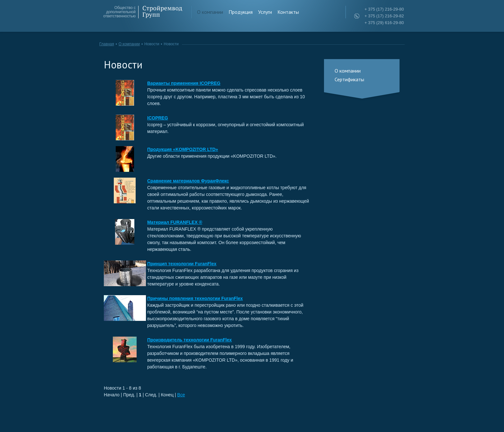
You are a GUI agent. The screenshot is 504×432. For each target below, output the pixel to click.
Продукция (241, 12)
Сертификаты (349, 79)
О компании (210, 12)
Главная (107, 44)
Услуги (265, 12)
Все (181, 395)
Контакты (288, 12)
